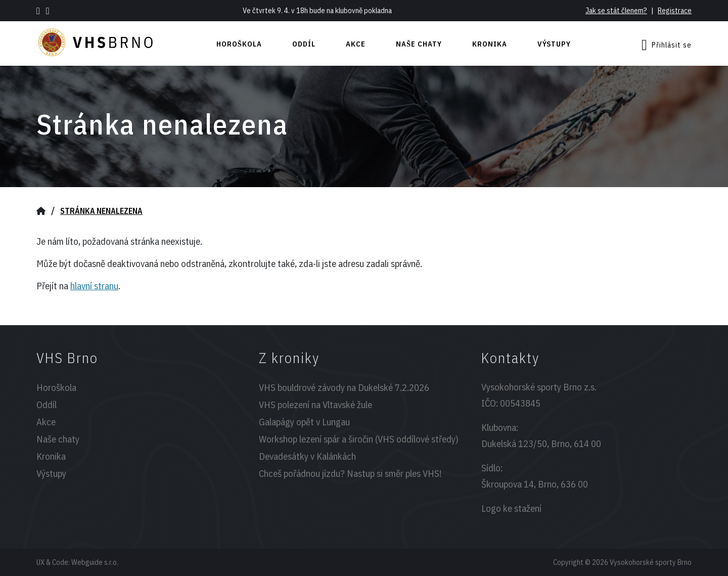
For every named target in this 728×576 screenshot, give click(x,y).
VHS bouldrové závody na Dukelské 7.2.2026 (344, 387)
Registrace (675, 10)
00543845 (520, 403)
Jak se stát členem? (616, 10)
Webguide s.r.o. (95, 562)
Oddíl (304, 44)
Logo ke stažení (511, 508)
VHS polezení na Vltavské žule (315, 405)
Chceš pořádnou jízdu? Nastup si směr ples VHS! (350, 473)
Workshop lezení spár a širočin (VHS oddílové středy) (359, 439)
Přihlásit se (667, 45)
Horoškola (239, 44)
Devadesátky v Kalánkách (307, 456)
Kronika (490, 44)
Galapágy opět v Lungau (304, 422)
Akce (356, 44)
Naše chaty (419, 44)
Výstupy (554, 44)
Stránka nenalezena (101, 211)
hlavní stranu (94, 286)
